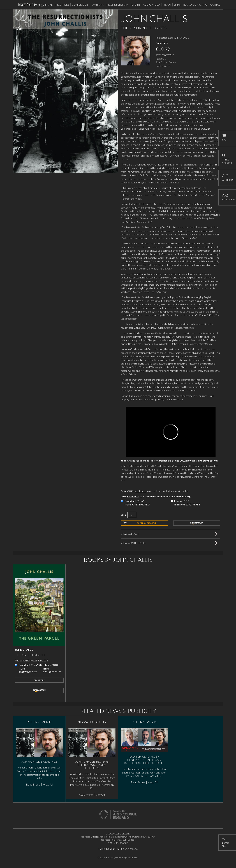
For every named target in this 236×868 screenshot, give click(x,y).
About (167, 5)
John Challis (24, 650)
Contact (216, 5)
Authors (98, 5)
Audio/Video (151, 5)
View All (48, 784)
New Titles (62, 5)
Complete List (81, 5)
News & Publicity (118, 5)
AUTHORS (227, 177)
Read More (39, 680)
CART (225, 138)
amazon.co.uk (197, 523)
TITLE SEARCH (227, 158)
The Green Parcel (30, 655)
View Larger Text (226, 843)
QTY (124, 515)
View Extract (130, 534)
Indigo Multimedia (130, 858)
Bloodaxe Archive (195, 5)
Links (177, 5)
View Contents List (134, 543)
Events (136, 5)
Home (49, 5)
